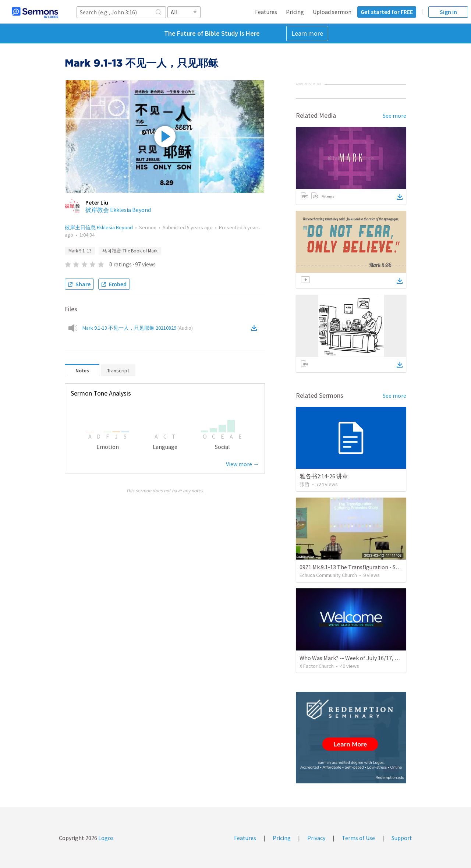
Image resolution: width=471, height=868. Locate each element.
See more (394, 116)
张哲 (305, 484)
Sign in (448, 12)
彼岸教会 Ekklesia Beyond (118, 210)
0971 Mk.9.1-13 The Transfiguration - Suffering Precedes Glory (377, 567)
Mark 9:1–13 (80, 251)
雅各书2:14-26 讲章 (324, 476)
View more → (242, 464)
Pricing (295, 12)
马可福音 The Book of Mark (130, 251)
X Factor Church (317, 666)
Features (266, 12)
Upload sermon (332, 12)
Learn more (307, 33)
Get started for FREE (387, 12)
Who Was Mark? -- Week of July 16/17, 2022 (353, 658)
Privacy (316, 838)
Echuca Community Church (328, 575)
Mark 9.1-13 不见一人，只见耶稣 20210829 (138, 328)
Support (402, 838)
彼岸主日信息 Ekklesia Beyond (99, 227)
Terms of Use (358, 838)
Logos (105, 838)
